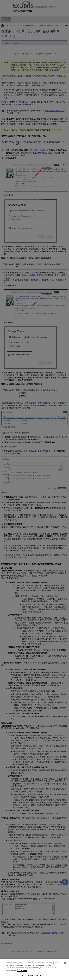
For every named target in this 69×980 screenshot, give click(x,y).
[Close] (65, 963)
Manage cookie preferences (34, 975)
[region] (34, 970)
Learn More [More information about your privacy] (22, 970)
